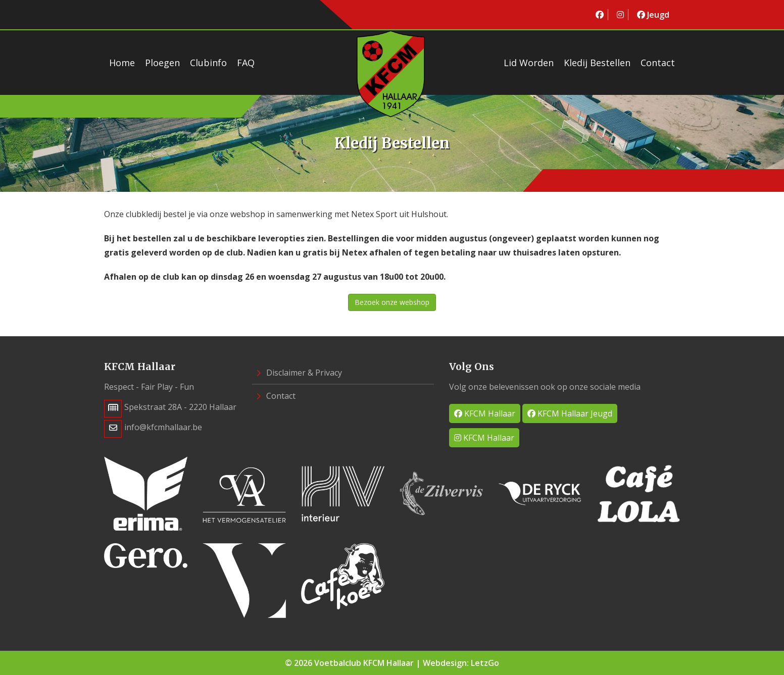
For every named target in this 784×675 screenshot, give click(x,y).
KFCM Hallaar (485, 413)
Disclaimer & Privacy (299, 373)
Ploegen (162, 63)
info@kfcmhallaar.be (163, 427)
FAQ (246, 63)
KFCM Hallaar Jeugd (570, 413)
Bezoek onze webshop (392, 302)
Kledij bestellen (597, 63)
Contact (658, 63)
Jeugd (653, 15)
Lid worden (529, 63)
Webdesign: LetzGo (461, 663)
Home (122, 63)
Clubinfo (208, 63)
